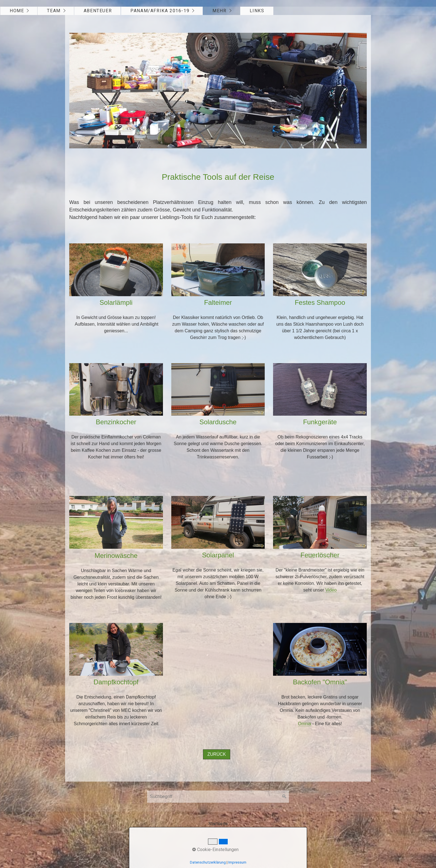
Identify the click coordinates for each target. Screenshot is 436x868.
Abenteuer (98, 11)
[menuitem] (19, 11)
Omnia (305, 724)
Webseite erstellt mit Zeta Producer (240, 837)
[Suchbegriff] (218, 797)
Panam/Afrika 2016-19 (160, 11)
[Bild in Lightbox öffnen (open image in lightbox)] (218, 91)
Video (331, 590)
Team (54, 11)
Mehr (219, 11)
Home (17, 11)
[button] (217, 754)
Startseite (218, 824)
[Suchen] (284, 797)
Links (257, 11)
